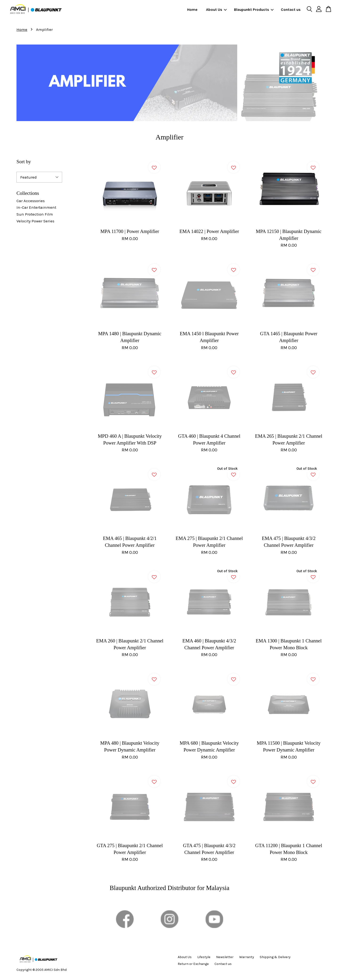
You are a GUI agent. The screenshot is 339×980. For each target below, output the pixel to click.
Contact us (291, 10)
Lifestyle (204, 957)
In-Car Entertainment (36, 207)
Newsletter (225, 957)
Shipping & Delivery (275, 957)
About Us (216, 10)
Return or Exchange (193, 964)
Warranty (247, 957)
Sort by (24, 162)
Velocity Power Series (35, 221)
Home (192, 10)
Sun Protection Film (35, 214)
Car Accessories (31, 201)
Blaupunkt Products (254, 10)
